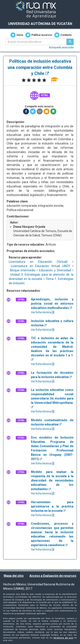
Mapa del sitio (14, 576)
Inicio (17, 35)
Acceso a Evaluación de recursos (53, 576)
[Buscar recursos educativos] (70, 42)
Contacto (63, 35)
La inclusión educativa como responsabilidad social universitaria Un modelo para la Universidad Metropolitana (52, 398)
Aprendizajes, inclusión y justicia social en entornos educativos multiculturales (52, 304)
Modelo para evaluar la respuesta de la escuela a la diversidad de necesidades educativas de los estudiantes (52, 480)
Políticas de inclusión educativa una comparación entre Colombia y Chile (40, 67)
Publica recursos (39, 35)
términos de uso (63, 638)
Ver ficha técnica (43, 312)
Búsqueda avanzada (61, 47)
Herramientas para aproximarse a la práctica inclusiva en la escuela (52, 506)
